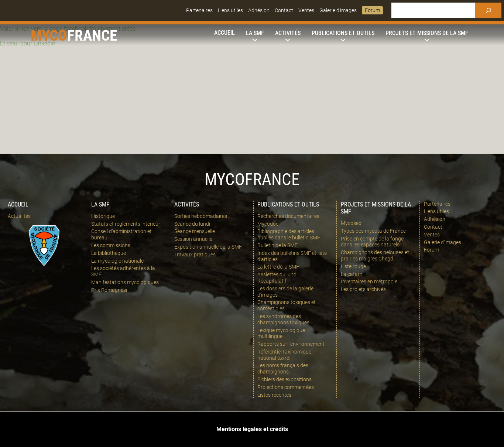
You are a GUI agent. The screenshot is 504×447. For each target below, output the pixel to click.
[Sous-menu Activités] (288, 33)
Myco (49, 35)
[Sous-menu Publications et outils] (343, 33)
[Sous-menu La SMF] (255, 33)
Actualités (19, 216)
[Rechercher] (488, 10)
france (92, 35)
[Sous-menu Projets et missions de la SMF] (427, 33)
